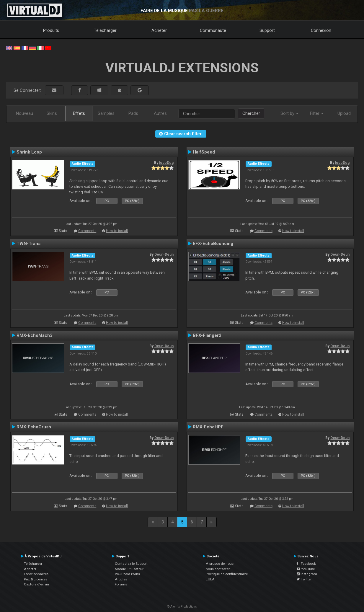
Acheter (159, 30)
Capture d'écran (36, 584)
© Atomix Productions (182, 607)
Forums (121, 584)
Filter (317, 113)
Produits (51, 30)
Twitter (304, 579)
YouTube (306, 569)
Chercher (251, 113)
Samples (106, 113)
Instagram (307, 574)
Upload (344, 113)
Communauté (213, 30)
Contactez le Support (131, 564)
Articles (121, 579)
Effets (79, 113)
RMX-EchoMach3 (35, 335)
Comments (87, 231)
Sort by (289, 113)
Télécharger (105, 30)
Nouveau (25, 113)
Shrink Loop (29, 152)
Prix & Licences (36, 579)
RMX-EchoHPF (208, 427)
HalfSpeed (204, 152)
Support (267, 30)
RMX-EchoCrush (34, 427)
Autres (160, 113)
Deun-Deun (164, 254)
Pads (133, 113)
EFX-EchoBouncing (213, 244)
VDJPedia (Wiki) (127, 574)
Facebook (306, 564)
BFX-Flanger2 (207, 335)
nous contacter (218, 569)
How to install (117, 231)
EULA (210, 579)
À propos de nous (220, 564)
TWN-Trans (28, 244)
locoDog (166, 163)
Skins (52, 113)
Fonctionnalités (36, 574)
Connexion (321, 30)
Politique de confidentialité (227, 574)
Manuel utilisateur (129, 569)
